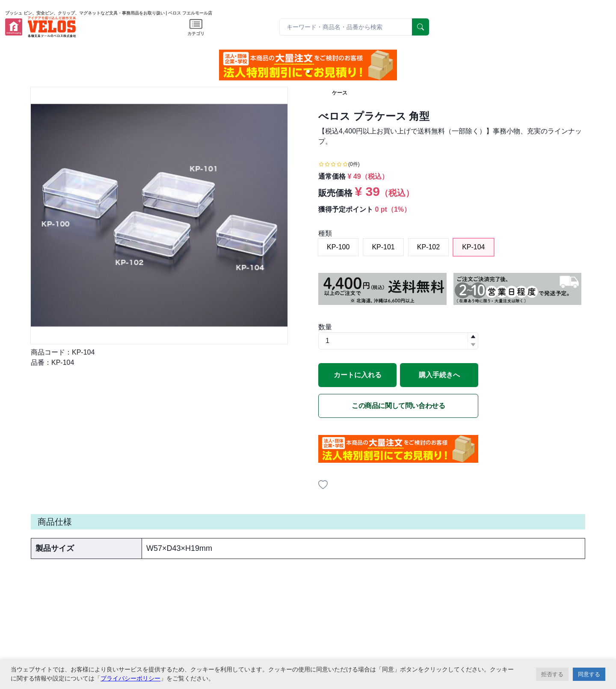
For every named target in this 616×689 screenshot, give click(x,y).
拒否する (552, 674)
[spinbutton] (398, 341)
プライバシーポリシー (130, 678)
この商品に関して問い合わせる (398, 406)
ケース (340, 93)
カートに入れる (358, 375)
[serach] (421, 27)
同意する (589, 674)
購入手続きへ (439, 375)
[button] (308, 71)
